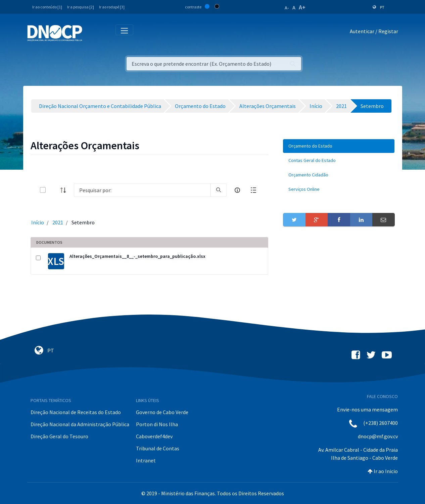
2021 (58, 222)
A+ (302, 7)
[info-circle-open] (237, 190)
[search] (219, 190)
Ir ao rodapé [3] (112, 7)
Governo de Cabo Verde (162, 412)
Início (38, 222)
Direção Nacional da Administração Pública (80, 424)
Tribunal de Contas (158, 448)
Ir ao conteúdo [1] (47, 7)
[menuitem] (339, 146)
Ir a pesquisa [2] (81, 7)
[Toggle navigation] (91, 33)
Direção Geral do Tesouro (59, 436)
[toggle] (54, 190)
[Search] (142, 190)
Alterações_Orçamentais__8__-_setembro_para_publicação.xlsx (137, 256)
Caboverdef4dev (154, 436)
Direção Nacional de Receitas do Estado (76, 412)
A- (287, 8)
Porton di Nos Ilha (157, 424)
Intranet (146, 460)
